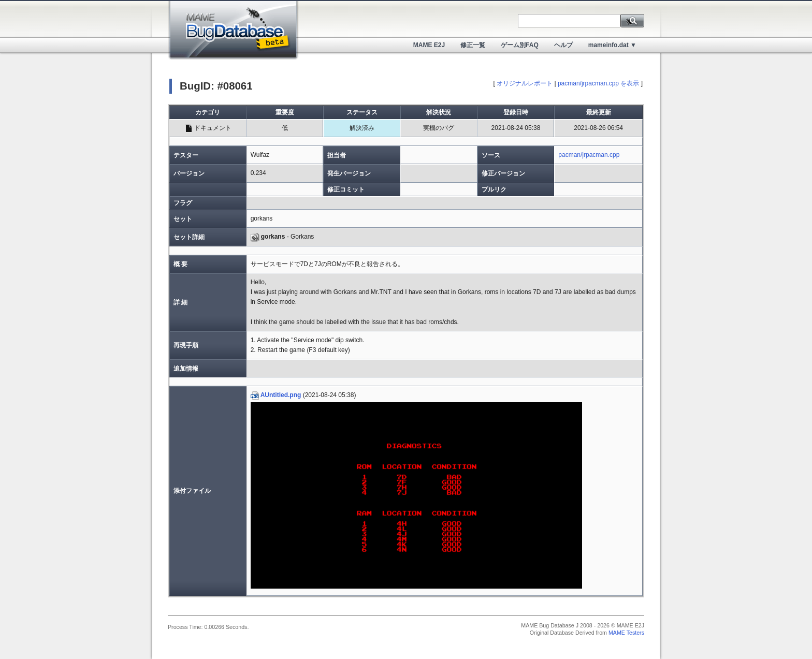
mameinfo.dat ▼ (612, 45)
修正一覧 (473, 45)
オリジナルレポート (525, 83)
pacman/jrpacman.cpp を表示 (598, 83)
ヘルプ (563, 45)
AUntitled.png (276, 395)
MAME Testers (626, 633)
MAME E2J (429, 45)
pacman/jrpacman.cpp (589, 155)
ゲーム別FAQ (520, 45)
